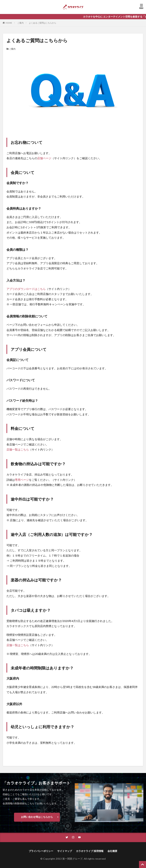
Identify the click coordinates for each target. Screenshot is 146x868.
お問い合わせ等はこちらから (37, 817)
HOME (9, 23)
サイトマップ (65, 851)
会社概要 (112, 851)
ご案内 (20, 23)
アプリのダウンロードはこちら (26, 289)
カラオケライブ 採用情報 (90, 851)
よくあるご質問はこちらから (43, 23)
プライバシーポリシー (41, 851)
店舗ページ (44, 158)
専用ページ (22, 480)
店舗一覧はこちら (18, 449)
